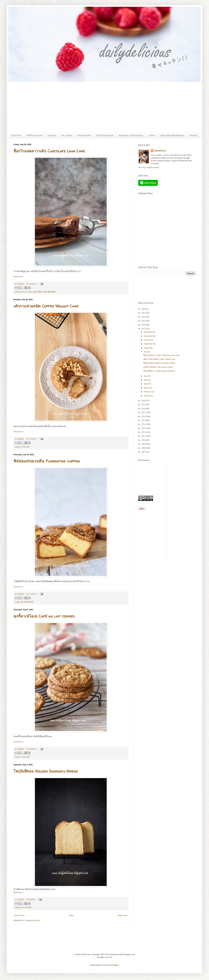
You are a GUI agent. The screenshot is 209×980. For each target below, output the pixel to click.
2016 (144, 416)
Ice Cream (67, 135)
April (146, 384)
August (147, 348)
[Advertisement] (104, 107)
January (147, 396)
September (148, 344)
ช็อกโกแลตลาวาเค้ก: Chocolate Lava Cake (49, 151)
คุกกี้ (28, 757)
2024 (144, 317)
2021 (144, 329)
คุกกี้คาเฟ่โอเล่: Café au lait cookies (44, 616)
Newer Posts (19, 915)
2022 (144, 325)
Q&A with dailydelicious (172, 135)
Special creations (27, 292)
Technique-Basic (105, 135)
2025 (144, 313)
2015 (144, 420)
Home (71, 915)
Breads (193, 135)
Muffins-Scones (34, 135)
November (148, 336)
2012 (144, 432)
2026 (144, 309)
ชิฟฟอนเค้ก (29, 602)
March (147, 388)
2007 (144, 452)
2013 (144, 428)
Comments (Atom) (32, 920)
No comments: (32, 284)
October (147, 340)
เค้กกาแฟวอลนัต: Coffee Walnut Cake (46, 306)
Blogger (115, 965)
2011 (144, 436)
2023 (144, 321)
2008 (144, 448)
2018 (144, 409)
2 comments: (31, 899)
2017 (144, 412)
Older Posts (123, 915)
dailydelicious (160, 151)
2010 (144, 440)
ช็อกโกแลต (42, 292)
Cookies (52, 135)
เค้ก (35, 292)
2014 (144, 424)
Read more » (19, 277)
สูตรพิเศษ (52, 292)
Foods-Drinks (84, 135)
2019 (144, 404)
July (146, 352)
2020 (144, 401)
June (146, 376)
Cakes (152, 135)
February (148, 392)
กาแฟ (23, 447)
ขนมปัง (29, 907)
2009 (144, 444)
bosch (23, 907)
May (146, 380)
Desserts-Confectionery (131, 135)
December (148, 332)
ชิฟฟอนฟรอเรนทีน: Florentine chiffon (47, 461)
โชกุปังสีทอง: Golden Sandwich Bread (46, 771)
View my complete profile (149, 167)
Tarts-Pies (16, 135)
